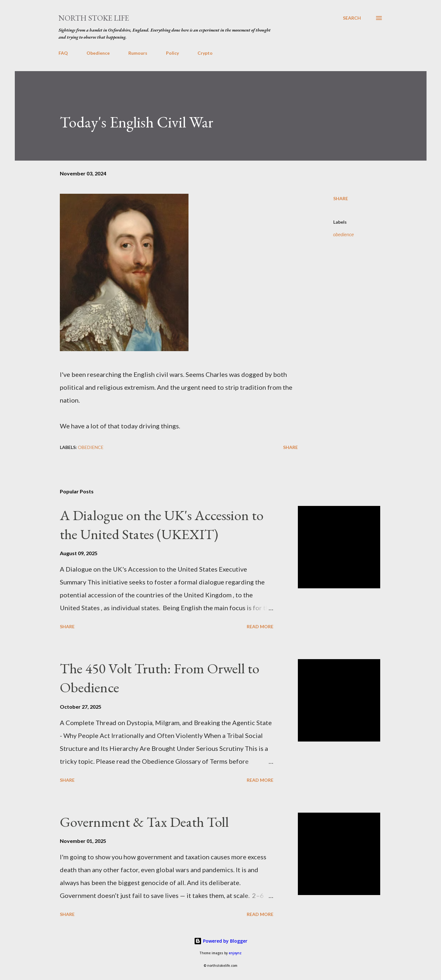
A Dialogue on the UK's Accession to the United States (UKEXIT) (162, 525)
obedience (344, 235)
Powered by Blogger (221, 941)
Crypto (205, 53)
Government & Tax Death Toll (144, 822)
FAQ (63, 53)
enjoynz (235, 953)
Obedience (98, 53)
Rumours (138, 53)
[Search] (352, 18)
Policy (172, 53)
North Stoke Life (94, 18)
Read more (260, 626)
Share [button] (341, 198)
